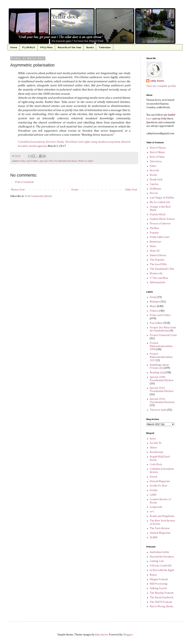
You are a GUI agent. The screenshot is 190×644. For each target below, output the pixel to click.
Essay (153, 297)
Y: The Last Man (159, 278)
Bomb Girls (156, 180)
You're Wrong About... (162, 606)
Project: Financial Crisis (163, 335)
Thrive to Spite (86, 161)
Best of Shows (158, 148)
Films (153, 166)
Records (154, 170)
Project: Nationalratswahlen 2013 (161, 357)
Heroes (154, 193)
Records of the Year (69, 47)
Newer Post (18, 190)
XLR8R (154, 538)
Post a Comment (24, 182)
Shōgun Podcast (159, 579)
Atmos (153, 448)
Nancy (153, 575)
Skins (153, 246)
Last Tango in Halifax (162, 198)
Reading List (157, 373)
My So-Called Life (160, 202)
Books (90, 47)
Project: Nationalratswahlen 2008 (161, 346)
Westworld (156, 274)
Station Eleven (158, 255)
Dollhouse (156, 189)
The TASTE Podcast (161, 602)
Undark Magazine (160, 533)
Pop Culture (156, 323)
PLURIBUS (29, 47)
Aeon (153, 439)
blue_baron (101, 635)
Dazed (153, 477)
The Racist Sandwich (161, 598)
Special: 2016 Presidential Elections (58, 161)
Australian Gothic (160, 552)
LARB (153, 495)
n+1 (152, 512)
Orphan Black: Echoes (162, 219)
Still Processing (159, 584)
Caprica (154, 184)
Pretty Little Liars (160, 237)
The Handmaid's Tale (162, 269)
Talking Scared (158, 588)
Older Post (131, 190)
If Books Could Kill (161, 566)
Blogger (128, 635)
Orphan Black (158, 214)
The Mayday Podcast (162, 593)
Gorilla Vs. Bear (159, 486)
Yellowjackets (158, 282)
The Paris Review (160, 528)
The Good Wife (158, 264)
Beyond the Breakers (162, 557)
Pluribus (154, 228)
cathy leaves (157, 81)
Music (153, 306)
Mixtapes (155, 302)
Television (105, 47)
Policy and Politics (29, 161)
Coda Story (156, 464)
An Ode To (156, 443)
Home (14, 47)
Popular (154, 233)
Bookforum (156, 452)
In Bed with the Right (162, 570)
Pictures (154, 311)
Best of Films (157, 157)
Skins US (155, 251)
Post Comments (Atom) (38, 196)
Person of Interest (160, 224)
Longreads (156, 507)
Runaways (156, 242)
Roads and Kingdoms (162, 516)
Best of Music (157, 152)
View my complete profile (161, 86)
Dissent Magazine (160, 481)
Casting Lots (157, 561)
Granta (154, 490)
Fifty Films (46, 47)
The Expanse (157, 260)
